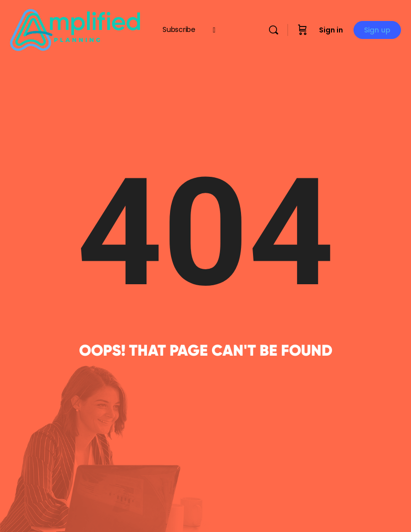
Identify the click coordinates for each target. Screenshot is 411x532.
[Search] (273, 30)
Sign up (377, 30)
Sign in (331, 30)
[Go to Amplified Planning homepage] (75, 29)
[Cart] (302, 30)
